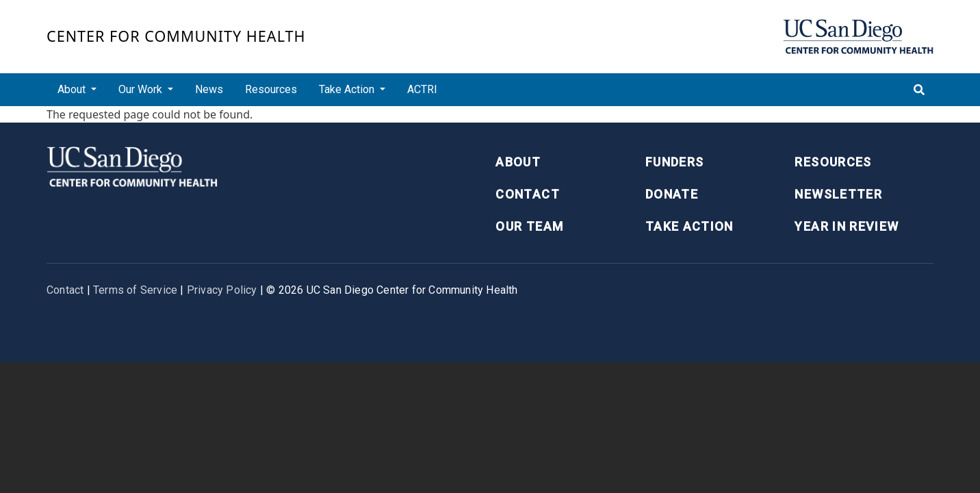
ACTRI (422, 89)
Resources (271, 89)
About (518, 162)
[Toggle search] (919, 90)
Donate (672, 194)
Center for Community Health (176, 36)
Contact (527, 194)
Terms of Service (135, 290)
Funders (674, 162)
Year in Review (847, 226)
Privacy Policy (222, 290)
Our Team (529, 226)
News (209, 89)
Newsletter (838, 194)
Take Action (689, 226)
